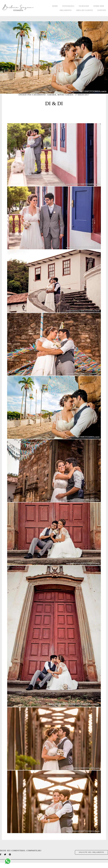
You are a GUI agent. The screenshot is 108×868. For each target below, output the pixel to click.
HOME (55, 6)
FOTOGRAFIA (68, 6)
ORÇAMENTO (66, 10)
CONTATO (102, 10)
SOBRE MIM (99, 6)
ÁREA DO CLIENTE (85, 10)
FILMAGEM (84, 6)
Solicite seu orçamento (91, 852)
